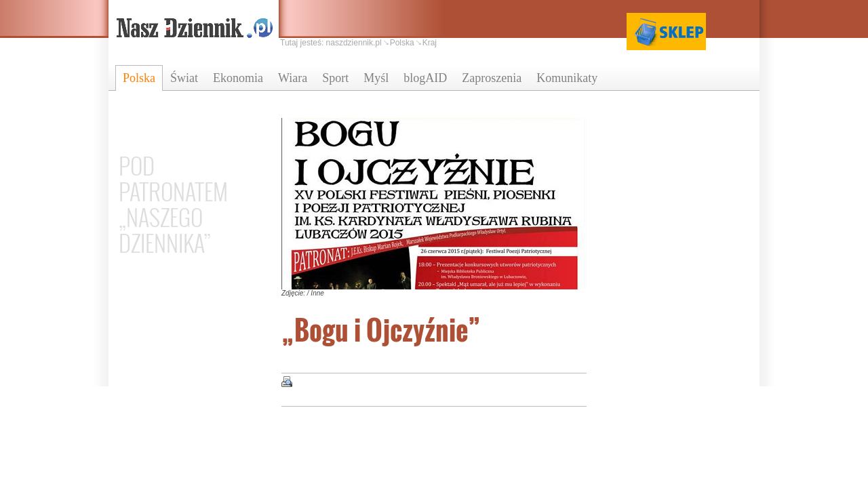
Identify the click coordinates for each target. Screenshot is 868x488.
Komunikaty (567, 78)
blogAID (425, 78)
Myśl (376, 78)
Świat (184, 78)
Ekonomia (238, 78)
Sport (335, 78)
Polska (139, 78)
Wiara (293, 78)
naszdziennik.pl (354, 43)
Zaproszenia (492, 78)
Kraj (430, 43)
